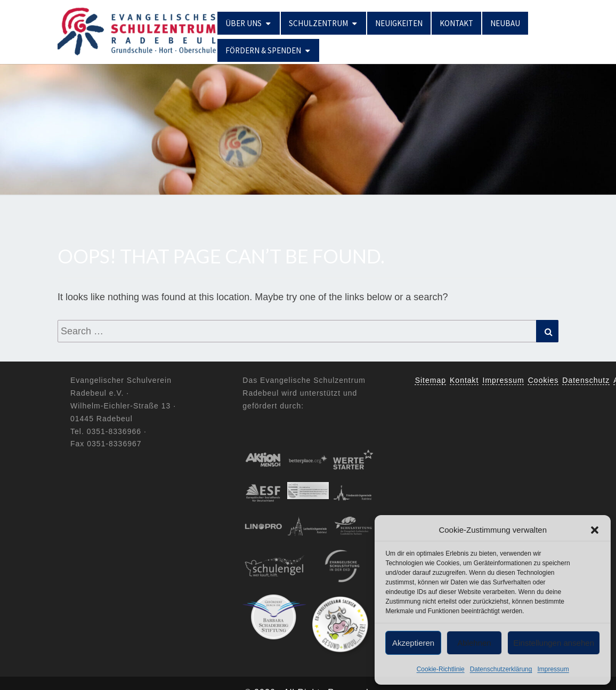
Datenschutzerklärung (501, 669)
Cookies (544, 380)
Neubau (505, 23)
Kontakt (456, 23)
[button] (595, 530)
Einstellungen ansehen (554, 643)
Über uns (244, 23)
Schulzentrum (318, 23)
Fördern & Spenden (263, 50)
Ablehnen (474, 643)
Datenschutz (586, 380)
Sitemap (431, 380)
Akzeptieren (413, 643)
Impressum (553, 669)
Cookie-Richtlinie (441, 669)
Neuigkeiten (399, 23)
